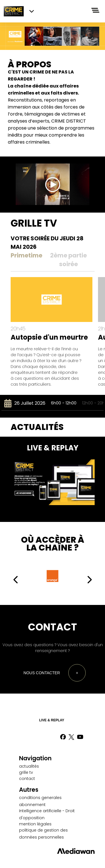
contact (27, 779)
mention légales (35, 824)
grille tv (26, 772)
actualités (29, 766)
